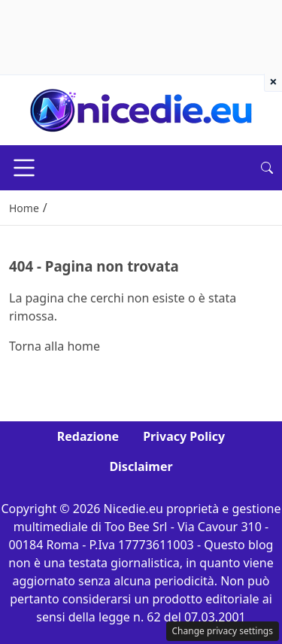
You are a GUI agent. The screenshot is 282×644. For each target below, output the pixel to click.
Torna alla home (55, 346)
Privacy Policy (184, 436)
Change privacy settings (223, 631)
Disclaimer (141, 466)
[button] (267, 168)
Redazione (88, 436)
